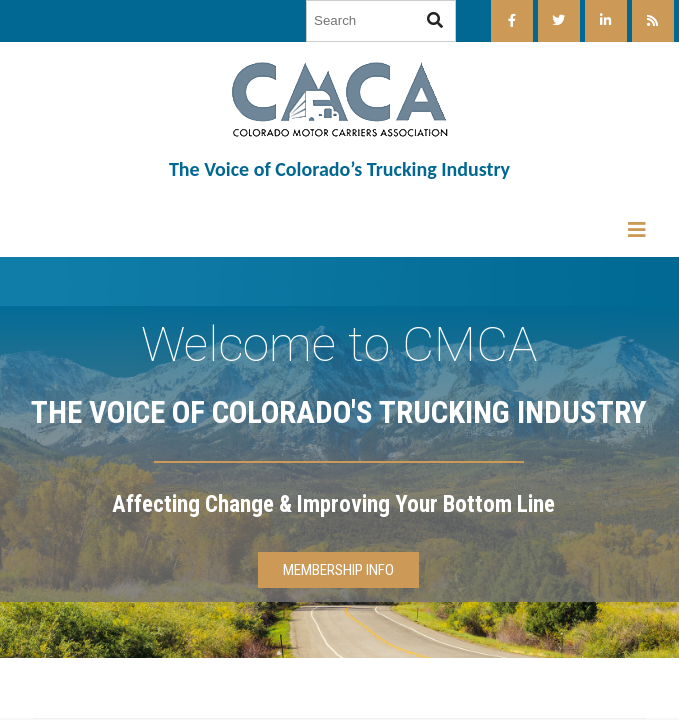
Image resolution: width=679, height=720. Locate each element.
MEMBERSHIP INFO (338, 570)
